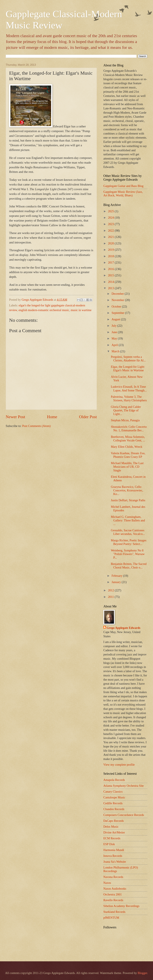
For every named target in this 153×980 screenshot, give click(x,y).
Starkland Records (114, 912)
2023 (111, 224)
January (117, 582)
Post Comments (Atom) (36, 426)
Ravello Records (113, 900)
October (117, 307)
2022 (111, 231)
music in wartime (81, 310)
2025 (111, 211)
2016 (111, 269)
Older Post (88, 417)
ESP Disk (109, 844)
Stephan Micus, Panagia (125, 420)
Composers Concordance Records (124, 815)
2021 (111, 237)
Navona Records (113, 877)
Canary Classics (113, 792)
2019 (111, 250)
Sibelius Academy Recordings (121, 906)
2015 (111, 275)
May (115, 339)
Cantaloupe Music (114, 797)
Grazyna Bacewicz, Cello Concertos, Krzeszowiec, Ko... (127, 490)
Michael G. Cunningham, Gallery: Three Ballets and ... (128, 520)
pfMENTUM (111, 918)
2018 (111, 256)
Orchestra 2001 (113, 894)
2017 (111, 263)
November (118, 300)
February (117, 576)
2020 (111, 243)
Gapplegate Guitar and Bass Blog (123, 186)
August (116, 319)
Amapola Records (114, 780)
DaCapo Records (114, 821)
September (118, 313)
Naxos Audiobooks (115, 889)
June (115, 332)
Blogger (142, 973)
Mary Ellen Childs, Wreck (127, 447)
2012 (111, 590)
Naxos (107, 883)
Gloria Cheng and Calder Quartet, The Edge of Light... (126, 410)
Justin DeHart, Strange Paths (128, 500)
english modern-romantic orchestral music (44, 310)
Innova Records (113, 856)
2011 (111, 597)
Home (52, 417)
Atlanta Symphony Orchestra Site (124, 786)
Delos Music (111, 827)
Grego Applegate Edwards (123, 628)
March (116, 351)
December (118, 294)
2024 (111, 218)
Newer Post (15, 417)
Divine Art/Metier (114, 832)
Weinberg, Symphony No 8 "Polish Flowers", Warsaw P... (128, 554)
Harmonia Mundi (114, 850)
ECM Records (112, 838)
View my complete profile (119, 765)
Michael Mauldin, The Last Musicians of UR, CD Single (127, 467)
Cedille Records (113, 803)
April (115, 345)
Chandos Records (114, 809)
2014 (111, 282)
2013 (111, 288)
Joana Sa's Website (115, 862)
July (115, 326)
